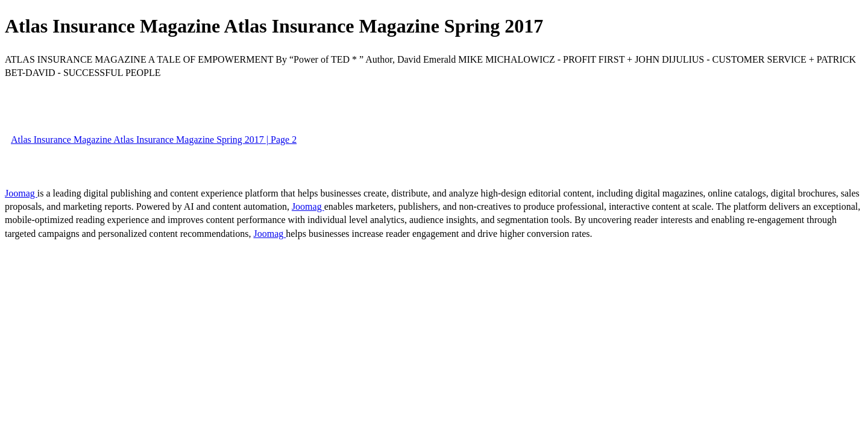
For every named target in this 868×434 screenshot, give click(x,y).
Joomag (21, 193)
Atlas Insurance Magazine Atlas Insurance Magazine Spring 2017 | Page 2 (154, 140)
